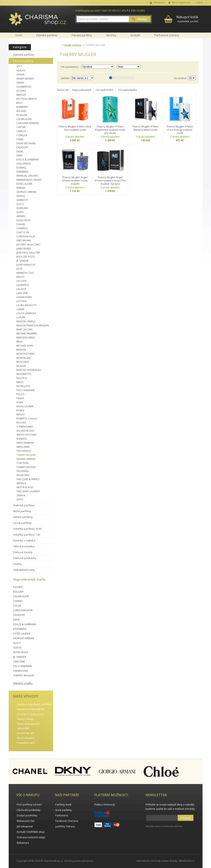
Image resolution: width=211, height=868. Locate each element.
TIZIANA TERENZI (26, 459)
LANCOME (22, 293)
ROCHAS (21, 423)
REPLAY (20, 414)
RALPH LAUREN (25, 406)
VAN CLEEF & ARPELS (28, 479)
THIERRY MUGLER (26, 455)
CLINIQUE (22, 135)
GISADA (21, 196)
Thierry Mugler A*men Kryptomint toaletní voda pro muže (110, 130)
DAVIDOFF (22, 147)
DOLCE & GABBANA (28, 160)
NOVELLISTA (23, 386)
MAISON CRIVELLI (26, 321)
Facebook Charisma (67, 821)
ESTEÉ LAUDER (24, 184)
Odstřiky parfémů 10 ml (27, 529)
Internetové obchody (149, 861)
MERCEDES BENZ (26, 338)
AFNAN (20, 75)
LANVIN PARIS (24, 297)
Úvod (19, 35)
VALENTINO (23, 475)
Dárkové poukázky (25, 558)
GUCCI (20, 204)
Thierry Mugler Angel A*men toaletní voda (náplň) (75, 180)
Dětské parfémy (23, 517)
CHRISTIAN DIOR (26, 236)
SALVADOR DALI (25, 431)
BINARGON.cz (187, 861)
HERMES (21, 216)
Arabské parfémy (24, 505)
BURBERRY (22, 107)
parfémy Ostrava (65, 826)
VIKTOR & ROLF (25, 487)
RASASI (20, 410)
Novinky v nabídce (24, 540)
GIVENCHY (22, 200)
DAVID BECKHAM (26, 143)
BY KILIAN (22, 115)
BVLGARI (21, 111)
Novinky (111, 35)
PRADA (20, 398)
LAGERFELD (23, 285)
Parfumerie (62, 815)
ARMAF (20, 83)
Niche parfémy (22, 511)
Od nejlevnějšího (128, 90)
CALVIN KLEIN (24, 119)
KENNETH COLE (25, 273)
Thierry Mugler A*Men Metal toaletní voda (145, 128)
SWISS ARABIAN (25, 443)
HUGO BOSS (23, 220)
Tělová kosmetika (24, 546)
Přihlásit (185, 818)
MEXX (19, 342)
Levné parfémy (22, 523)
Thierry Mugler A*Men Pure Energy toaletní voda (180, 130)
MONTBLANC (24, 358)
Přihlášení (159, 3)
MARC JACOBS (24, 329)
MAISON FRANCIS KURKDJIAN (33, 325)
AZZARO (21, 91)
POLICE (20, 394)
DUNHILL (22, 168)
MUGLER (21, 366)
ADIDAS (21, 71)
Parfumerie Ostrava (167, 35)
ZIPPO (20, 499)
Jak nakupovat (25, 826)
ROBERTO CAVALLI (27, 419)
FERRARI (21, 188)
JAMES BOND (24, 249)
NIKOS (20, 382)
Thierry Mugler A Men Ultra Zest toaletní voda (75, 128)
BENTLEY (21, 95)
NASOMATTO (24, 374)
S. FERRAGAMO (25, 427)
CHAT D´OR (23, 232)
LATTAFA (21, 301)
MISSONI (21, 350)
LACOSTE (22, 281)
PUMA (20, 402)
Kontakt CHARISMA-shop (31, 832)
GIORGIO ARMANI (26, 192)
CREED (20, 139)
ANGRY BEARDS (25, 79)
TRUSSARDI (23, 471)
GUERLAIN (22, 208)
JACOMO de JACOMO (28, 245)
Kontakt (135, 35)
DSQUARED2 (24, 164)
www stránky (170, 861)
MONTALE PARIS (25, 354)
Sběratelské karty (24, 570)
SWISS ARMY (23, 447)
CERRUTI (21, 131)
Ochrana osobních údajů (31, 837)
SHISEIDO (22, 439)
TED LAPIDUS (24, 451)
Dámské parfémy (24, 55)
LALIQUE (21, 289)
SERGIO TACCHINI (26, 435)
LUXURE (21, 317)
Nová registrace (181, 3)
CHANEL (21, 224)
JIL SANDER (22, 261)
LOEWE (20, 309)
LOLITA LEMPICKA (26, 313)
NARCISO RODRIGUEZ (29, 370)
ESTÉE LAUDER (22, 633)
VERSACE (21, 483)
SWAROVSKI (20, 671)
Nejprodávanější (82, 90)
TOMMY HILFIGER (26, 467)
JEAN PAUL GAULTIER (28, 253)
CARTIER (21, 127)
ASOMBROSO (24, 87)
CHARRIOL (22, 228)
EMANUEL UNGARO (27, 176)
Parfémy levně (63, 805)
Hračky (17, 564)
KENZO (20, 277)
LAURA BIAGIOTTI (26, 305)
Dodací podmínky (27, 815)
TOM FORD (23, 463)
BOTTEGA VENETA (27, 99)
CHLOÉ (17, 606)
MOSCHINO (23, 362)
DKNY (20, 155)
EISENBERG (22, 172)
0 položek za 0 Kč (187, 19)
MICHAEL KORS (25, 346)
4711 (19, 66)
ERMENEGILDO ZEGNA (29, 180)
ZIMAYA (21, 495)
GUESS (20, 212)
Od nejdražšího (105, 90)
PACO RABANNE (26, 390)
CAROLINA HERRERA (28, 123)
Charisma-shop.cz (38, 21)
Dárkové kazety (23, 552)
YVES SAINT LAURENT (28, 491)
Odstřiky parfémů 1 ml (27, 535)
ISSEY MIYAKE (24, 240)
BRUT (19, 103)
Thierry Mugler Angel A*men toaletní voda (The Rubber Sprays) (110, 180)
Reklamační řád (26, 821)
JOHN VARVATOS (26, 265)
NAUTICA (22, 378)
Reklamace (23, 843)
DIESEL (20, 151)
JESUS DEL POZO (26, 257)
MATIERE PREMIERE (27, 334)
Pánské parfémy (23, 61)
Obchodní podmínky (29, 810)
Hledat (142, 19)
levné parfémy (64, 810)
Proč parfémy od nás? (29, 805)
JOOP (19, 269)
